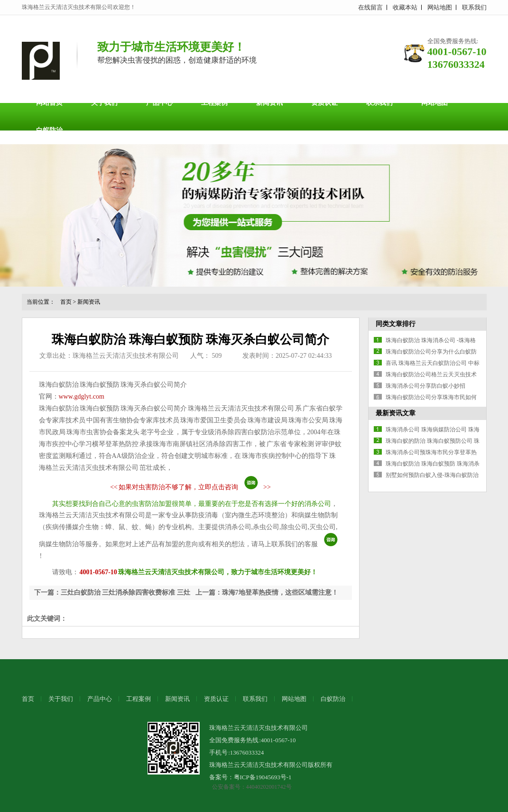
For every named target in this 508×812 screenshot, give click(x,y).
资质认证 (324, 103)
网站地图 (440, 7)
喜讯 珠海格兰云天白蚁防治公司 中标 (433, 363)
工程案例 (214, 103)
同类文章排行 (396, 324)
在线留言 (370, 7)
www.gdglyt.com (82, 397)
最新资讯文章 (396, 413)
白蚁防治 (49, 130)
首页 (66, 302)
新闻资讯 (269, 103)
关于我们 (104, 103)
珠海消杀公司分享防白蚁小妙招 (425, 386)
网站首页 (49, 103)
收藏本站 (405, 7)
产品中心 (159, 103)
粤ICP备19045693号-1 (263, 777)
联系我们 (474, 7)
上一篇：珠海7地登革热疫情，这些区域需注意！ (267, 593)
